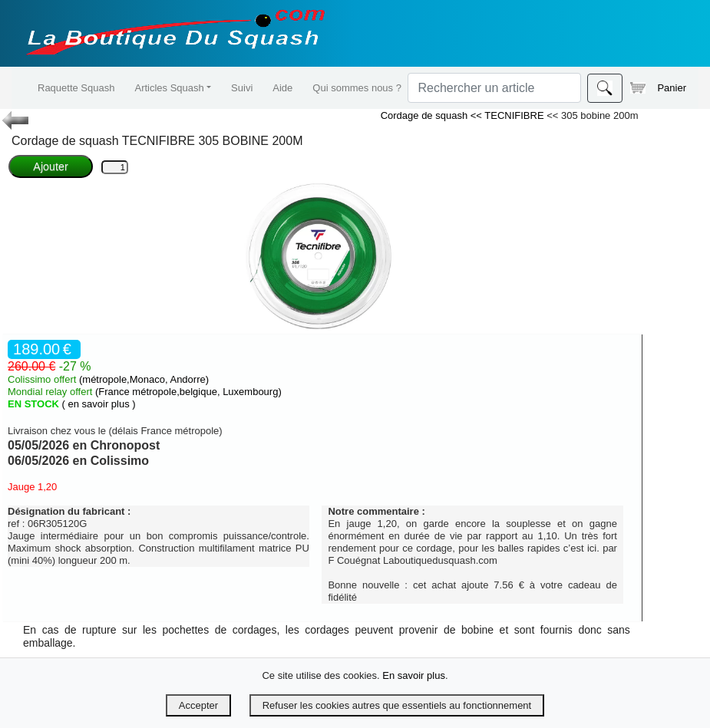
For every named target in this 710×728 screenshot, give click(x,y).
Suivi (242, 88)
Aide (282, 88)
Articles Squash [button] (169, 88)
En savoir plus (414, 675)
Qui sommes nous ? (357, 88)
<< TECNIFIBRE (509, 115)
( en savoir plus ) (99, 404)
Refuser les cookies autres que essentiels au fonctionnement (397, 705)
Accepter (198, 705)
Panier (658, 88)
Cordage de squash (426, 115)
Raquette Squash (76, 88)
